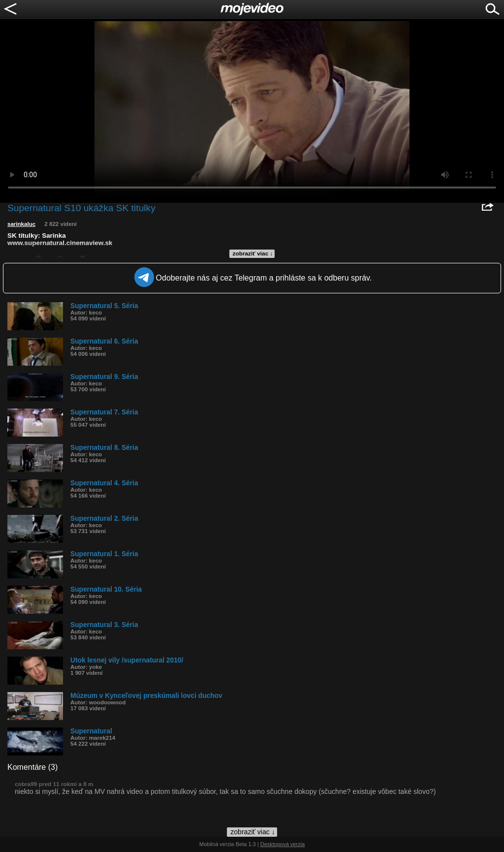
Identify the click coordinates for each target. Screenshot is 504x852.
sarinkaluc (21, 224)
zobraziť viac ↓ (253, 253)
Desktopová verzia (283, 844)
